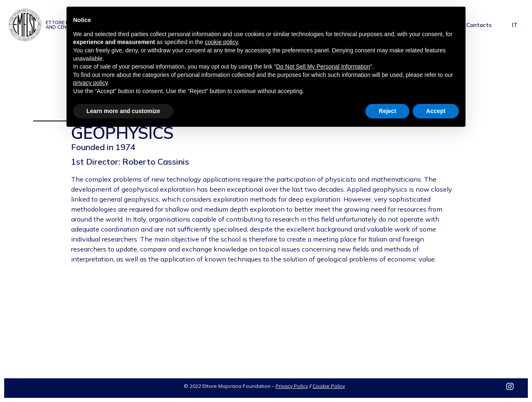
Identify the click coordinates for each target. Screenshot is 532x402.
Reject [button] (387, 111)
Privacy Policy (292, 386)
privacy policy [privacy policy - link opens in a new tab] (90, 83)
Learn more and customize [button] (123, 111)
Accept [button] (436, 111)
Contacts (479, 25)
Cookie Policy (329, 386)
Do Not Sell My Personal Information (323, 67)
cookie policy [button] (221, 42)
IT (515, 25)
